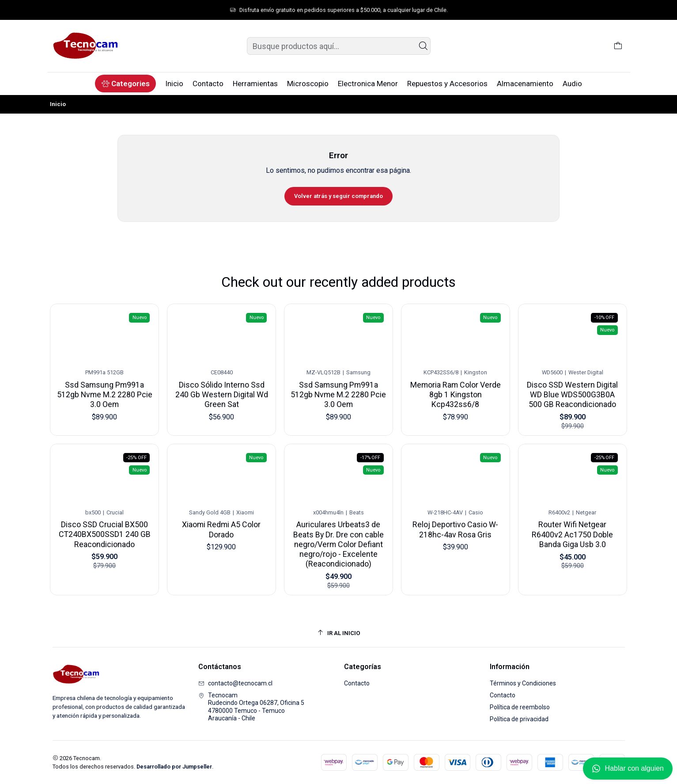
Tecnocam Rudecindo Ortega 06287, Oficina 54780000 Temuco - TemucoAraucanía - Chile (251, 707)
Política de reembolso (520, 707)
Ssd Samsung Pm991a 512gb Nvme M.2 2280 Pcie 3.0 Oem (104, 392)
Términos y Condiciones (523, 683)
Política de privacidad (519, 719)
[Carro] (618, 46)
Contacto (357, 683)
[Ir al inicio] (339, 633)
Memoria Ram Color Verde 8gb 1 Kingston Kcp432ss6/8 (456, 385)
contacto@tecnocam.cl (235, 683)
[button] (125, 84)
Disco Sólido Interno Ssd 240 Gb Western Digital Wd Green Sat (222, 389)
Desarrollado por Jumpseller (174, 767)
